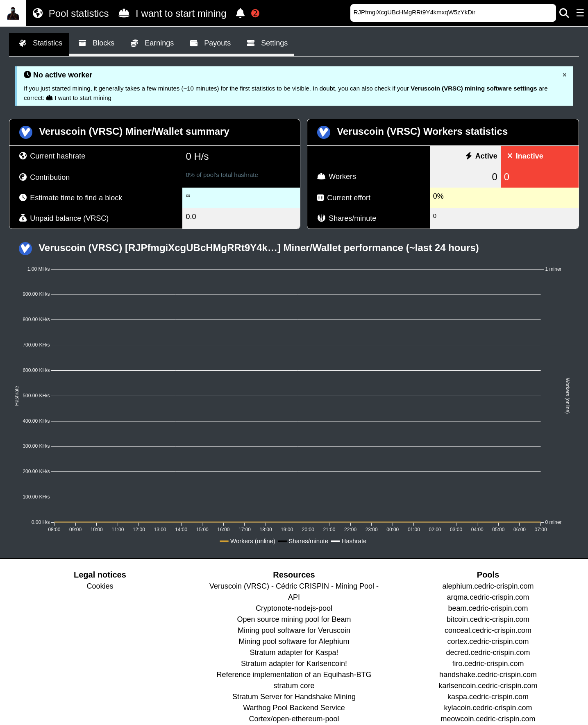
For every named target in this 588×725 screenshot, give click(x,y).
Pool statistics (69, 13)
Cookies (100, 586)
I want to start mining (171, 13)
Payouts (209, 43)
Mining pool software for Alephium (294, 641)
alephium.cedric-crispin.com (488, 586)
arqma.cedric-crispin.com (488, 597)
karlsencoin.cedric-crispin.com (488, 686)
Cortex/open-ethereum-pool (294, 719)
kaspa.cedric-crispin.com (488, 697)
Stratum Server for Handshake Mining (294, 697)
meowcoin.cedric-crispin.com (488, 719)
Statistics (39, 43)
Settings (266, 43)
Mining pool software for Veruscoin (294, 630)
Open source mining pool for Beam (294, 619)
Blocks (95, 43)
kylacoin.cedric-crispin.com (488, 708)
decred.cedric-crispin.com (488, 652)
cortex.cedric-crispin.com (488, 641)
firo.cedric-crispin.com (488, 664)
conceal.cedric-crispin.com (488, 630)
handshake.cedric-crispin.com (488, 675)
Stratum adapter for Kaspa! (294, 652)
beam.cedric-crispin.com (488, 608)
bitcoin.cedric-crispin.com (488, 619)
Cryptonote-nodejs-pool (294, 608)
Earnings (151, 43)
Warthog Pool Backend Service (294, 708)
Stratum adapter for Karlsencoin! (294, 664)
